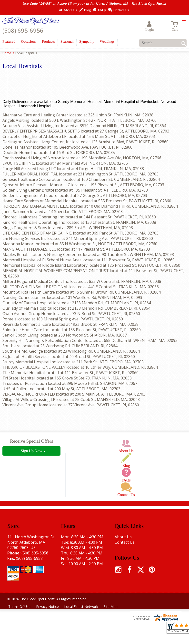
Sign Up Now (31, 451)
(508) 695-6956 (23, 30)
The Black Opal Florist (31, 21)
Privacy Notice (48, 607)
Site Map (112, 607)
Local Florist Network (82, 607)
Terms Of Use (20, 607)
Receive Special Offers (32, 441)
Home (7, 53)
